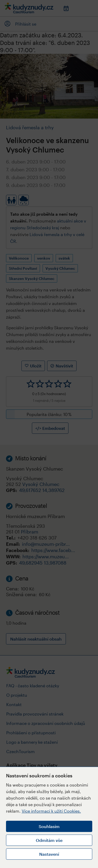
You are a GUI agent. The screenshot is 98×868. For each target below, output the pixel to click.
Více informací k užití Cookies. (51, 811)
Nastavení (49, 854)
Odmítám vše (49, 840)
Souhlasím (49, 826)
